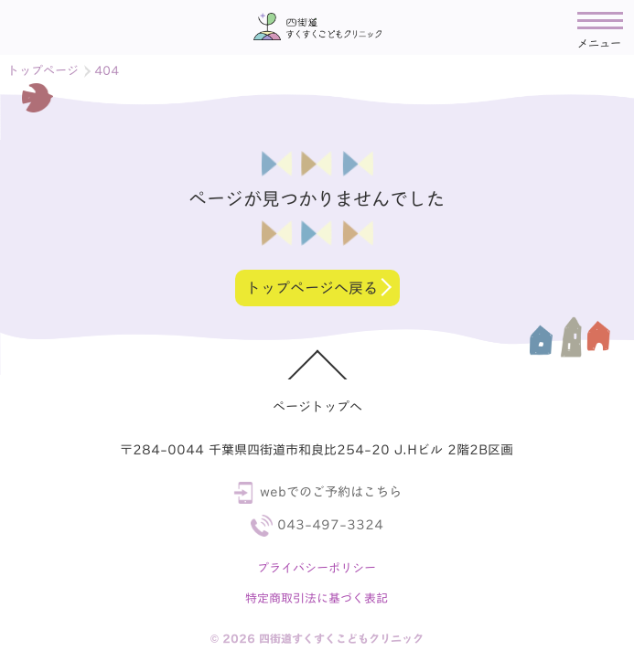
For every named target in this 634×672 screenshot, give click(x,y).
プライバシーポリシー (317, 568)
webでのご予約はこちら (317, 492)
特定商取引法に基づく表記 (317, 598)
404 (107, 71)
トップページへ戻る (311, 288)
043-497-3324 (317, 525)
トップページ (43, 71)
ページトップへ (317, 407)
